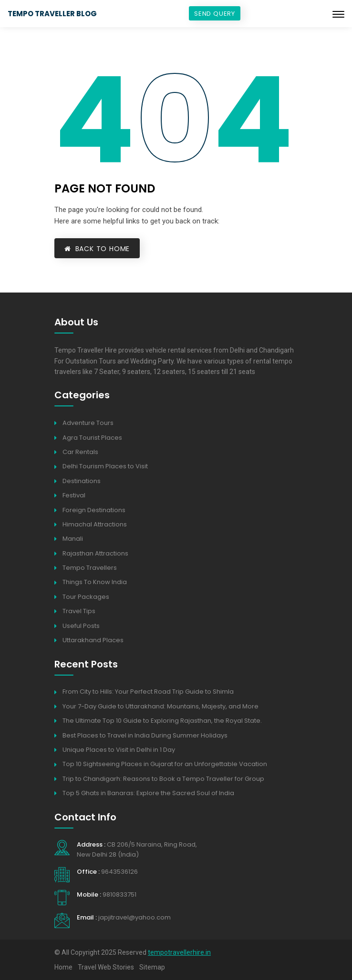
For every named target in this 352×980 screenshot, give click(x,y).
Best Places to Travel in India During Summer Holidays (145, 735)
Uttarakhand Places (93, 640)
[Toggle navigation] (338, 14)
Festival (74, 495)
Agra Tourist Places (92, 438)
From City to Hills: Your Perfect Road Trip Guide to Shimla (148, 692)
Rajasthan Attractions (95, 553)
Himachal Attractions (95, 524)
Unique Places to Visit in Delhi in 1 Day (119, 750)
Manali (73, 539)
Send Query (215, 14)
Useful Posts (81, 626)
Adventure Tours (88, 423)
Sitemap (152, 967)
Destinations (82, 481)
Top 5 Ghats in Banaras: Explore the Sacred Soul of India (148, 793)
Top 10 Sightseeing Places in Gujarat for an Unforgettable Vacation (165, 764)
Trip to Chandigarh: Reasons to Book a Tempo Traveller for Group (163, 779)
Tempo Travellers (90, 568)
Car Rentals (80, 452)
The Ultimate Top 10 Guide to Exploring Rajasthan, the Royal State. (162, 721)
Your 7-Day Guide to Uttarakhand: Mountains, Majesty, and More (160, 706)
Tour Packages (86, 597)
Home (63, 967)
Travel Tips (79, 611)
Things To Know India (95, 582)
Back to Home (97, 249)
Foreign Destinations (94, 510)
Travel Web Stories (106, 967)
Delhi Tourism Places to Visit (105, 466)
